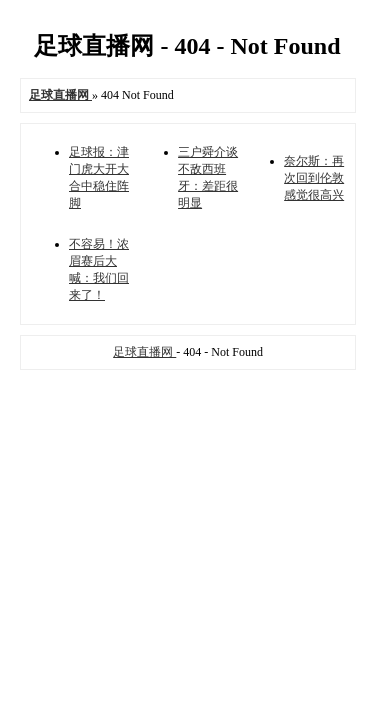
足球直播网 (144, 352)
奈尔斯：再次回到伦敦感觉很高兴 (314, 178)
